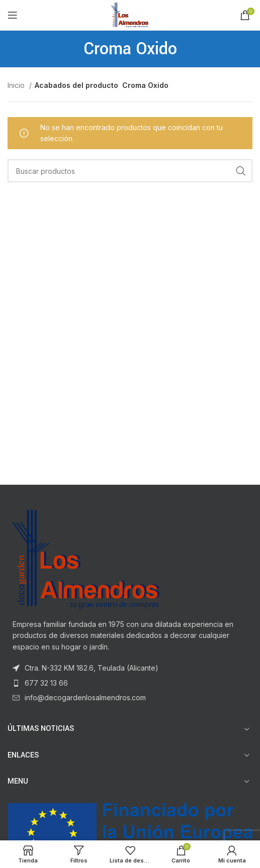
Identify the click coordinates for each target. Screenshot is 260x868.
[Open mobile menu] (13, 15)
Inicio (17, 85)
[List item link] (130, 683)
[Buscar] (130, 171)
